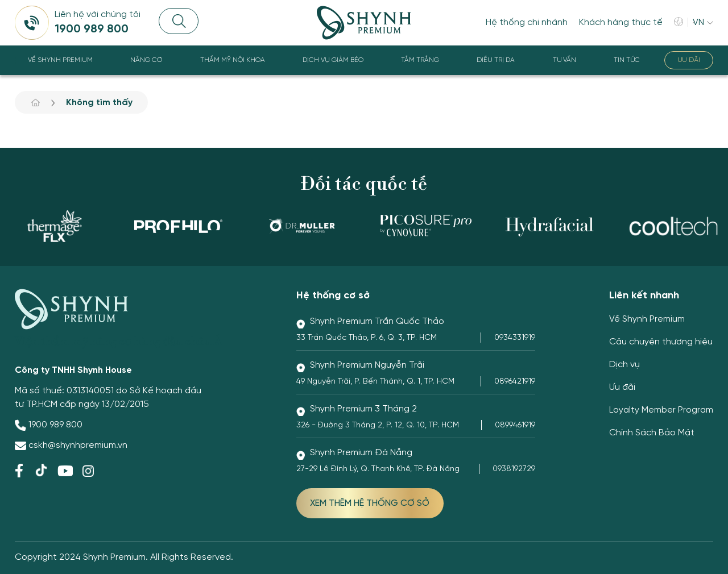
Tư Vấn (564, 60)
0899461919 (515, 425)
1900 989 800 (55, 425)
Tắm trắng (420, 60)
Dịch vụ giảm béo (333, 60)
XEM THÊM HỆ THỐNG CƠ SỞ (370, 503)
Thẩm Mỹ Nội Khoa (233, 60)
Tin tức (627, 60)
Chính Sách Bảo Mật (652, 433)
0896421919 (515, 382)
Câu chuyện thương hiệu (661, 342)
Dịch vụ (624, 365)
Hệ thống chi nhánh (527, 22)
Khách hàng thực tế (621, 22)
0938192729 (514, 469)
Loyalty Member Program (661, 410)
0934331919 (515, 338)
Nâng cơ (146, 60)
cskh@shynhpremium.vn (78, 445)
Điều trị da (496, 60)
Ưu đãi (689, 60)
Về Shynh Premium (60, 60)
